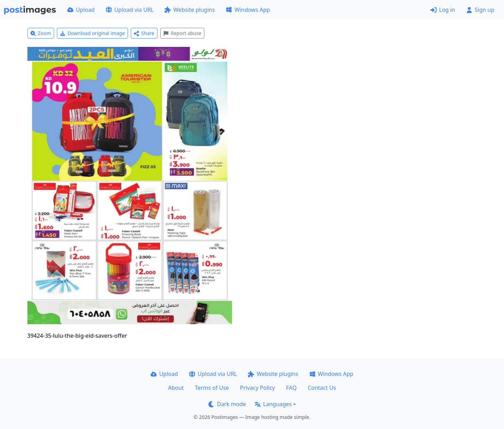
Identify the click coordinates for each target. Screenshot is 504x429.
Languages (273, 404)
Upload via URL (130, 10)
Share (144, 33)
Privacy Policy (258, 388)
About (176, 388)
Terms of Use (212, 388)
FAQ (291, 388)
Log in (443, 10)
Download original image (92, 33)
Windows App (248, 10)
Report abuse (182, 33)
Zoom (41, 33)
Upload (81, 10)
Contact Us (322, 388)
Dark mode (227, 404)
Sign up (480, 10)
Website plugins (190, 10)
